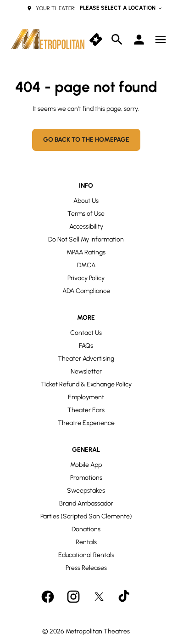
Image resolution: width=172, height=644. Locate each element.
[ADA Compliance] (86, 291)
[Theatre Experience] (86, 423)
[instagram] (73, 597)
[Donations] (86, 529)
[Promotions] (86, 478)
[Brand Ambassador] (86, 504)
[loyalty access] (139, 40)
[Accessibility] (86, 227)
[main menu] (161, 40)
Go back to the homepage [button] (86, 140)
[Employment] (86, 397)
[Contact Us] (86, 333)
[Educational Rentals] (86, 555)
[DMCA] (86, 265)
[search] (117, 40)
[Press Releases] (86, 568)
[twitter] (99, 597)
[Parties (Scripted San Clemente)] (86, 517)
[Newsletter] (86, 372)
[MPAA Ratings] (86, 253)
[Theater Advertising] (86, 359)
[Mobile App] (86, 465)
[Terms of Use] (86, 214)
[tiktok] (125, 597)
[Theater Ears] (86, 410)
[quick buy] (96, 40)
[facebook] (48, 597)
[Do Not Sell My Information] (86, 240)
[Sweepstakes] (86, 491)
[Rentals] (86, 542)
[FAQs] (86, 346)
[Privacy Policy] (86, 278)
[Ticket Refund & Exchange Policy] (86, 385)
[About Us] (86, 201)
